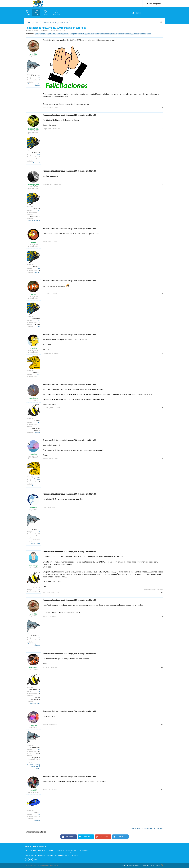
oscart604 (33, 668)
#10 (162, 593)
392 (39, 814)
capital (66, 34)
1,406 (39, 268)
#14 (162, 790)
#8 (162, 459)
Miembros (57, 14)
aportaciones (51, 34)
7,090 (39, 532)
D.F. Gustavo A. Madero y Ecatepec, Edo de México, (33, 767)
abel (37, 34)
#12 (162, 667)
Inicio (28, 14)
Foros (36, 14)
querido (143, 34)
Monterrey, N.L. (36, 486)
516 (39, 590)
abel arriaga (33, 566)
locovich (52, 31)
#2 (162, 129)
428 (39, 692)
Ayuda (152, 866)
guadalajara (37, 820)
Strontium (125, 866)
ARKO (33, 242)
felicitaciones (105, 34)
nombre (121, 34)
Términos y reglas (134, 866)
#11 (162, 616)
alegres (43, 34)
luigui (33, 294)
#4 (162, 242)
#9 (162, 507)
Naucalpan (37, 272)
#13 (162, 725)
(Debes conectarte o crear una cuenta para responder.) (147, 828)
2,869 (39, 480)
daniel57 (33, 790)
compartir (73, 34)
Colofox (33, 508)
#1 (163, 108)
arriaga (59, 34)
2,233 (39, 374)
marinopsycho (33, 185)
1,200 (39, 155)
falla (97, 34)
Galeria (46, 14)
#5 (162, 294)
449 (39, 422)
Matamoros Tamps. (35, 703)
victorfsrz (33, 348)
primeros (136, 34)
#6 (162, 353)
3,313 (39, 78)
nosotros (128, 34)
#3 (162, 184)
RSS (162, 865)
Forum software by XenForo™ (42, 866)
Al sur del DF (37, 163)
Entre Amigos (35, 31)
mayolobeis (33, 398)
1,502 (39, 211)
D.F (39, 326)
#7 (162, 408)
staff (149, 34)
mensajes (114, 34)
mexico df (37, 432)
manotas (33, 454)
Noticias (158, 866)
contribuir (82, 34)
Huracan (33, 725)
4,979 (39, 749)
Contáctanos (146, 866)
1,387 (39, 320)
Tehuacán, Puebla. (35, 544)
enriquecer (90, 34)
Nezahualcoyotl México (34, 220)
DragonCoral (33, 129)
